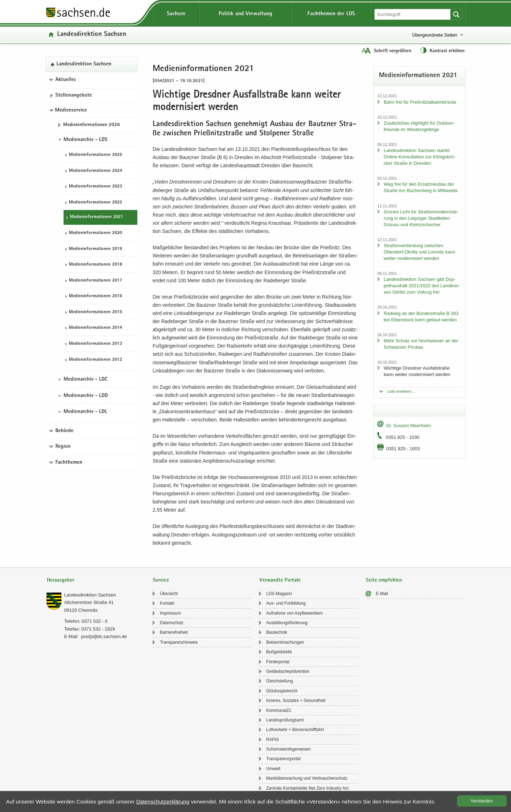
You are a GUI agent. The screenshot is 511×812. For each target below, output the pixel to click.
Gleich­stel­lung (279, 681)
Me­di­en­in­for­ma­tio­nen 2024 (95, 171)
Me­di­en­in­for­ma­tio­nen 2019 (95, 249)
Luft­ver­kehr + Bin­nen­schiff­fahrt (295, 730)
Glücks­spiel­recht (282, 691)
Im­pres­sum (170, 613)
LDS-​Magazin (279, 594)
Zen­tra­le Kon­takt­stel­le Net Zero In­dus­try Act (307, 788)
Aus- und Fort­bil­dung (286, 603)
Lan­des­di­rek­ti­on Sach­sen (92, 35)
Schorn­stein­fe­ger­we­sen (288, 749)
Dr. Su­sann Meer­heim (408, 426)
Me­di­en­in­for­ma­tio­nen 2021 (97, 217)
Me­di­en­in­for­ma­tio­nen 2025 (95, 155)
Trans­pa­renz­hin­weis (179, 642)
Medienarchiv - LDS (86, 140)
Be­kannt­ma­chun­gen (285, 642)
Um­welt (273, 769)
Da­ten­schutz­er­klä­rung (163, 802)
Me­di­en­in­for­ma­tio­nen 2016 (95, 296)
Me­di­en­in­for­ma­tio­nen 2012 (95, 360)
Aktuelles (66, 80)
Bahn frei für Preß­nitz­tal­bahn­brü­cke (420, 102)
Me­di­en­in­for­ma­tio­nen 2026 (92, 125)
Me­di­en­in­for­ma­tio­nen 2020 (95, 233)
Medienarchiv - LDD (86, 396)
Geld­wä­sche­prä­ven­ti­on (288, 671)
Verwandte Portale (280, 580)
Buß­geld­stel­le (279, 652)
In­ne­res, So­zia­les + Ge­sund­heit (296, 701)
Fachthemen (69, 463)
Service (161, 580)
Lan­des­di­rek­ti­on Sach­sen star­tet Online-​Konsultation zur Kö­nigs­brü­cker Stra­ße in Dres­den (419, 157)
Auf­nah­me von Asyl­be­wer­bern (294, 613)
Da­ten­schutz (172, 623)
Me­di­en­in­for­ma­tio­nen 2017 (95, 281)
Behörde (64, 431)
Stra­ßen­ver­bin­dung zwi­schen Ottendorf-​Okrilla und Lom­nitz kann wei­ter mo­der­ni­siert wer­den (419, 252)
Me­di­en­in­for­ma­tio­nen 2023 (95, 187)
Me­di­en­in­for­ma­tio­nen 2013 (95, 344)
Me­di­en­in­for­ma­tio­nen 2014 (95, 328)
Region (63, 447)
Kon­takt (167, 603)
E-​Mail (382, 594)
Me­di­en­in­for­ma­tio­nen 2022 (95, 203)
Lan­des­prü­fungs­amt (285, 720)
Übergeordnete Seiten (435, 35)
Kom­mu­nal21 (279, 710)
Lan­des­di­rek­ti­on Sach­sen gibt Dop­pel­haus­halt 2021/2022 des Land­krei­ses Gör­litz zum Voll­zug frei (422, 286)
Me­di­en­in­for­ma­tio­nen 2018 (95, 265)
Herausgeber (61, 580)
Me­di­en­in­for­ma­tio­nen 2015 (95, 312)
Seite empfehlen (384, 580)
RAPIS (273, 740)
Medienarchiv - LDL (85, 412)
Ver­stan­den (482, 801)
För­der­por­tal (278, 662)
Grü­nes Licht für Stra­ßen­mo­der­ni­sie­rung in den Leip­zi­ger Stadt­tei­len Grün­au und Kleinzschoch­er (421, 218)
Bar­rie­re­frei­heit (174, 632)
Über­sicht (169, 594)
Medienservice (71, 110)
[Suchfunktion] (413, 14)
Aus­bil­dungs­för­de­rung (287, 623)
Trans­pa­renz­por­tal (283, 759)
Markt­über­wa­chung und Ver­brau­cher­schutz (307, 778)
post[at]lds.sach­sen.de (104, 636)
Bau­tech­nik (277, 632)
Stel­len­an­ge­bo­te (74, 96)
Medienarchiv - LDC (86, 380)
